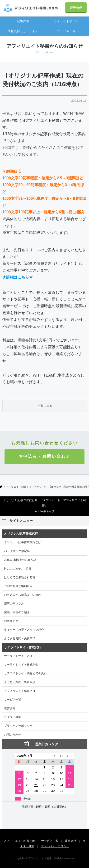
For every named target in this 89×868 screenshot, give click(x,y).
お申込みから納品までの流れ (23, 595)
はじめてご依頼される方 (20, 577)
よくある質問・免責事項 (20, 638)
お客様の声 (11, 621)
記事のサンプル (14, 604)
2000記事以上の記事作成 (20, 560)
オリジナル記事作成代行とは (23, 542)
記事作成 (23, 21)
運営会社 (10, 708)
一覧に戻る (45, 406)
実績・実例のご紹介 (17, 612)
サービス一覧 (66, 31)
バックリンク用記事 (17, 551)
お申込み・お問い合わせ (45, 456)
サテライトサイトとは (18, 656)
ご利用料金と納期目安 (18, 586)
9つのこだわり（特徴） (19, 569)
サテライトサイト (66, 21)
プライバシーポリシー (18, 726)
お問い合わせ (13, 735)
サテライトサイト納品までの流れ (25, 673)
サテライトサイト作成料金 (21, 665)
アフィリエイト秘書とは (20, 691)
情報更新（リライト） (23, 31)
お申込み (76, 7)
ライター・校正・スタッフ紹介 (24, 630)
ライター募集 (13, 717)
